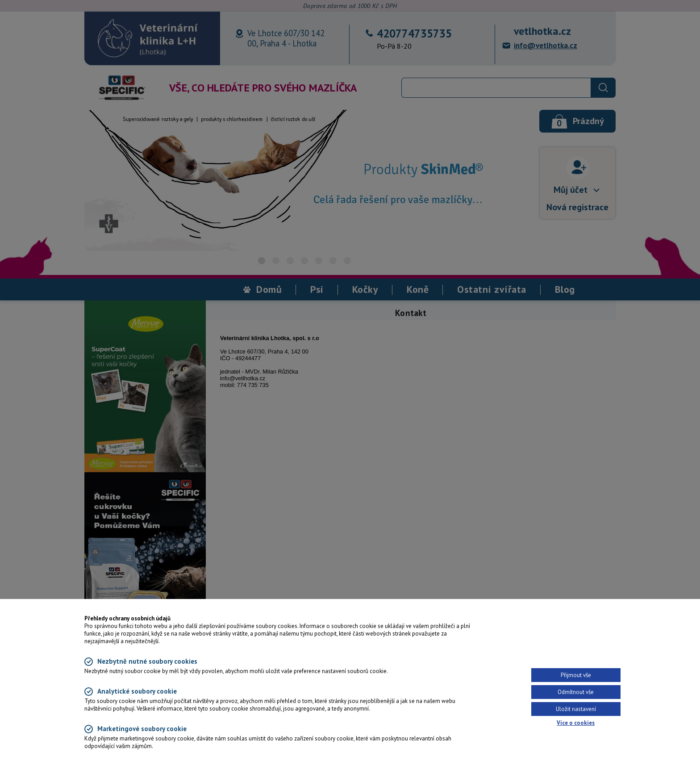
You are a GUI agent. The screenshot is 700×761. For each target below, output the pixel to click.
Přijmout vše (576, 675)
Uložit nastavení (576, 709)
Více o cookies (576, 723)
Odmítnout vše (576, 692)
